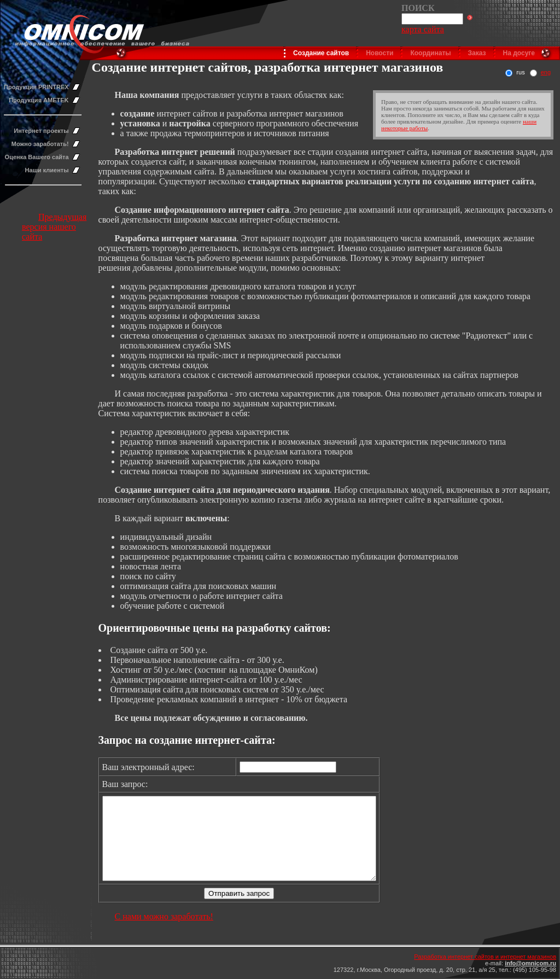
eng (546, 72)
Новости (380, 53)
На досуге (519, 53)
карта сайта (423, 29)
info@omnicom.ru (530, 963)
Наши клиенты (47, 170)
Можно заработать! (40, 144)
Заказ (477, 53)
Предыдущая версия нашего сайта (54, 227)
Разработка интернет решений (175, 152)
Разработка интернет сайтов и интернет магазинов (485, 957)
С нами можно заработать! (164, 933)
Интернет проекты (41, 131)
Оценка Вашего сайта (37, 157)
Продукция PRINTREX (36, 87)
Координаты (430, 53)
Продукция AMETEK (39, 100)
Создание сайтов (321, 53)
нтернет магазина (201, 238)
